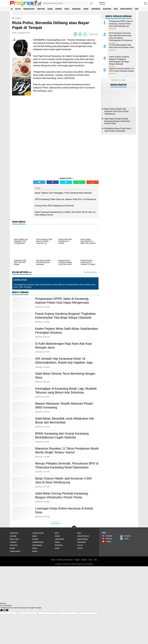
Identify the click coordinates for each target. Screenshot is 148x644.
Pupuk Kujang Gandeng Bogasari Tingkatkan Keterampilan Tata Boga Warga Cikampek (65, 316)
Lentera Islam (38, 533)
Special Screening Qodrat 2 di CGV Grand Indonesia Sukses (122, 70)
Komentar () (93, 34)
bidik (79, 533)
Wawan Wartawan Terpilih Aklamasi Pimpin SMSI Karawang (64, 405)
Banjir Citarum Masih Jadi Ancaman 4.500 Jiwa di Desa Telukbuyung (63, 480)
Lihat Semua (55, 523)
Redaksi (84, 560)
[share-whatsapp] (85, 34)
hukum (86, 9)
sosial (67, 9)
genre (35, 536)
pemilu (57, 542)
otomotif (13, 542)
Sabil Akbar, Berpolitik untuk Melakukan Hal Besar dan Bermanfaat (64, 420)
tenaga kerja (15, 551)
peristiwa (41, 9)
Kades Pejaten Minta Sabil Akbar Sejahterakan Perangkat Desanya (67, 331)
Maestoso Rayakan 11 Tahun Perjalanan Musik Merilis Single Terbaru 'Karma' (67, 450)
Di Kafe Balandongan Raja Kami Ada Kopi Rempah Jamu (63, 346)
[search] (68, 3)
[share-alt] (39, 182)
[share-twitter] (80, 34)
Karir (90, 560)
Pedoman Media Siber (65, 560)
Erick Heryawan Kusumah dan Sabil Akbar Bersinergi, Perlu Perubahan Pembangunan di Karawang (121, 37)
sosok (57, 548)
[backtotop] (74, 528)
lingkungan (96, 9)
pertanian (59, 545)
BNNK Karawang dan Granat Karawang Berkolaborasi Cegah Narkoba (62, 435)
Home (53, 560)
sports (80, 548)
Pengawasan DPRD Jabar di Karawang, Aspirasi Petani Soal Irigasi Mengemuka (62, 301)
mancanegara (83, 539)
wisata (35, 551)
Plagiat (77, 560)
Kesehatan (107, 9)
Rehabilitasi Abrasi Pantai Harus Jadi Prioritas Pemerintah (118, 130)
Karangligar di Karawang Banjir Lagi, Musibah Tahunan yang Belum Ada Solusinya (66, 391)
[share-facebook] (75, 34)
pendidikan (76, 9)
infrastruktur (126, 9)
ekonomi (58, 9)
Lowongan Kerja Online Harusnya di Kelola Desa (64, 510)
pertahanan (37, 545)
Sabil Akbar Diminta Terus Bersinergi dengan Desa (65, 376)
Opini (116, 9)
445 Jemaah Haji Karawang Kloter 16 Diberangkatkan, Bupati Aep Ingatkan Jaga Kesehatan (64, 363)
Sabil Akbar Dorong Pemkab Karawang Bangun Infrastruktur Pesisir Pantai (62, 495)
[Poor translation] (6, 610)
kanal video (14, 539)
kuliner (35, 539)
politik (18, 9)
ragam (50, 9)
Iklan (95, 560)
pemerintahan (29, 9)
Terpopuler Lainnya (118, 80)
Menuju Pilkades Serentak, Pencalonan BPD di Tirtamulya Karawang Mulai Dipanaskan (67, 465)
